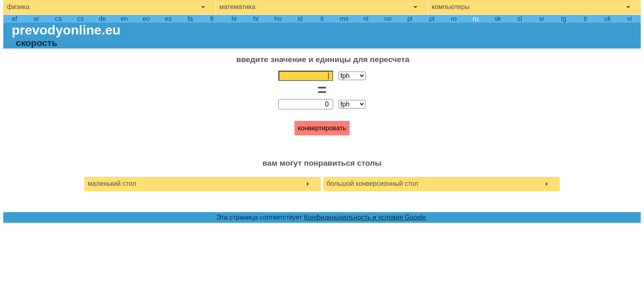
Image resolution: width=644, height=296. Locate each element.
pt (432, 19)
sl (520, 19)
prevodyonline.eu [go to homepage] (66, 30)
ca (59, 19)
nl (366, 19)
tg (564, 19)
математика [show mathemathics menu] (237, 7)
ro (454, 19)
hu (278, 19)
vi (630, 19)
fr (212, 19)
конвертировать (322, 128)
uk (608, 19)
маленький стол (112, 184)
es (168, 19)
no (388, 19)
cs (80, 19)
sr (542, 19)
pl (410, 19)
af (15, 19)
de (102, 19)
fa (190, 19)
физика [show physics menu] (18, 7)
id (300, 19)
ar (37, 19)
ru (476, 19)
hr (256, 19)
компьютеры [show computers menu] (451, 7)
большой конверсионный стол (372, 184)
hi (234, 19)
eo (146, 19)
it (322, 19)
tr (586, 19)
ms (344, 19)
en (124, 19)
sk (498, 19)
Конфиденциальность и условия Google (365, 217)
